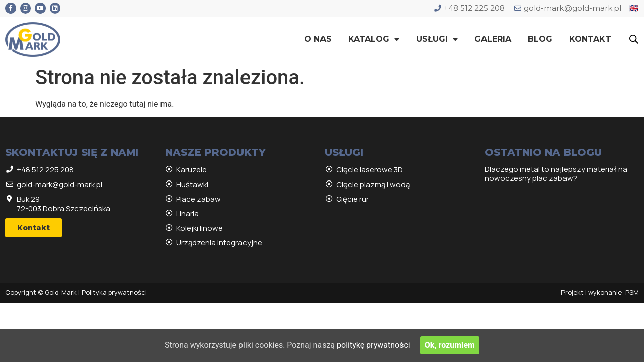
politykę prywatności (373, 345)
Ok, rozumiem (450, 345)
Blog (540, 39)
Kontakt (590, 39)
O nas (318, 39)
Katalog (374, 39)
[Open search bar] (634, 39)
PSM (632, 292)
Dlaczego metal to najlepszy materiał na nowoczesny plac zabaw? (556, 174)
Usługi (437, 39)
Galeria (493, 39)
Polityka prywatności (114, 292)
